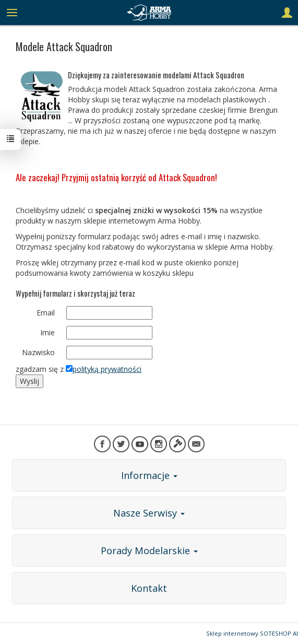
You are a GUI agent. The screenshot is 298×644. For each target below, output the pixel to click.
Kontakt (149, 588)
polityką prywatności (107, 369)
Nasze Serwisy (149, 513)
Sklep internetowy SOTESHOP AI (252, 633)
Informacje (149, 475)
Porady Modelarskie (149, 551)
